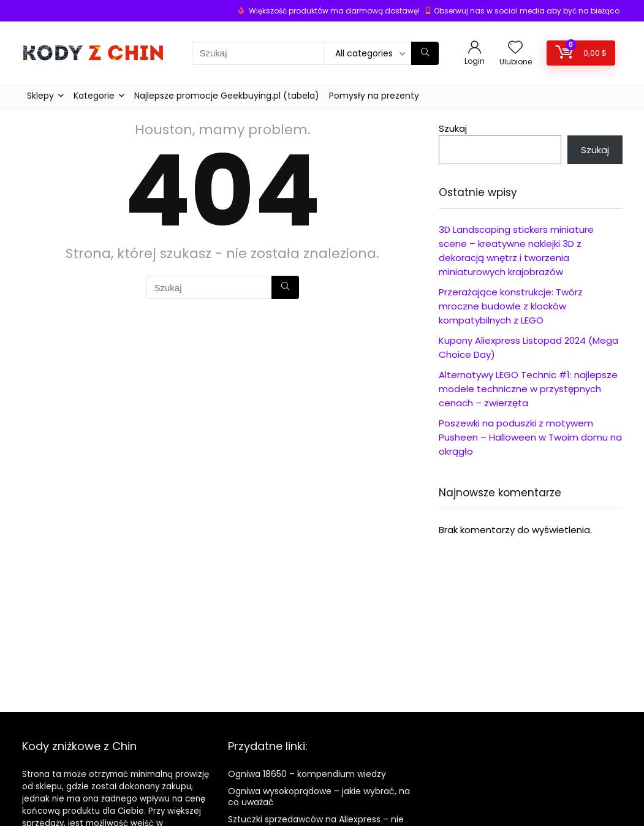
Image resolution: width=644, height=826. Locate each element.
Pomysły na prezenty (374, 96)
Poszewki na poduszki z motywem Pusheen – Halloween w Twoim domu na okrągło (530, 437)
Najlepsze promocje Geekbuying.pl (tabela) (227, 96)
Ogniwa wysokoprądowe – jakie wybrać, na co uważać (319, 797)
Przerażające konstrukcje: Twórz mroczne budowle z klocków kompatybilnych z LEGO (511, 306)
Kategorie (94, 96)
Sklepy (40, 96)
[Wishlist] (515, 48)
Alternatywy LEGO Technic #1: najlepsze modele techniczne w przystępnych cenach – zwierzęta (528, 389)
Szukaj (453, 128)
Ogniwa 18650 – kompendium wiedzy (307, 774)
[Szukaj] (425, 53)
